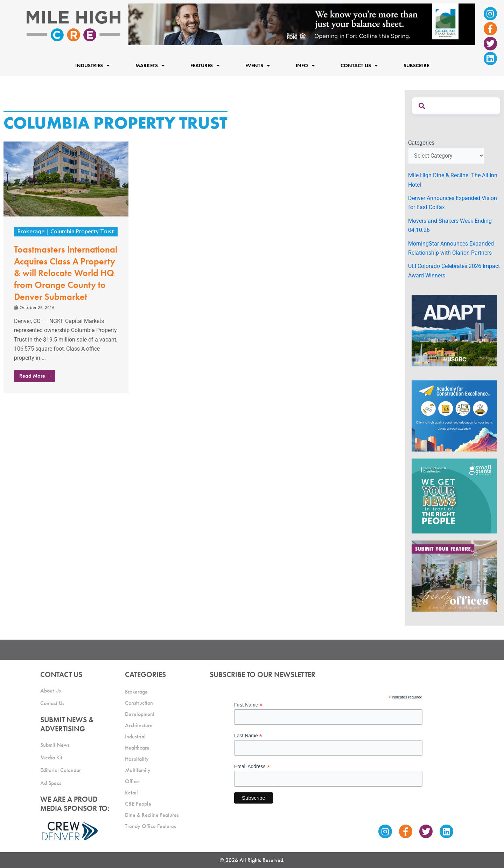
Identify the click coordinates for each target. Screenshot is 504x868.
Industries (92, 65)
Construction (139, 703)
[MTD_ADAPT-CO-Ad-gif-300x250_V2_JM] (454, 330)
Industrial (135, 736)
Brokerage (31, 232)
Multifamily (138, 770)
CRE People (138, 804)
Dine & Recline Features (152, 815)
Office (132, 781)
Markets (150, 65)
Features (205, 65)
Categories (421, 143)
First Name (248, 705)
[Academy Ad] (454, 416)
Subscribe (416, 66)
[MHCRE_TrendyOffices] (454, 576)
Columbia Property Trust (82, 232)
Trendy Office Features (150, 826)
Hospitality (137, 759)
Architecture (139, 725)
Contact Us (359, 65)
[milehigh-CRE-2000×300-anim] (302, 24)
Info (305, 65)
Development (140, 714)
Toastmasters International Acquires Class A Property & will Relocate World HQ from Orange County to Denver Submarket (66, 273)
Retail (131, 793)
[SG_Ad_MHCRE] (454, 495)
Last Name (248, 736)
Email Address (252, 767)
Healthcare (137, 748)
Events (258, 65)
